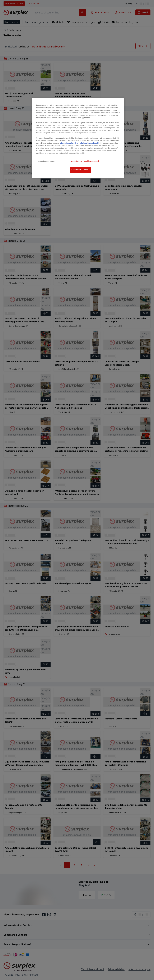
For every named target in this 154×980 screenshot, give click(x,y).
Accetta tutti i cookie (80, 170)
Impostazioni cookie (47, 161)
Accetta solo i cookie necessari (85, 161)
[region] (78, 138)
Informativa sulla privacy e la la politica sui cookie (80, 143)
